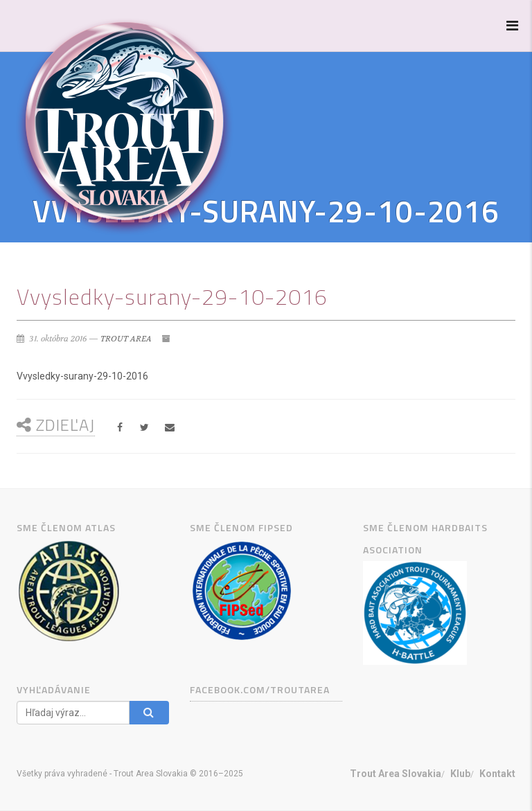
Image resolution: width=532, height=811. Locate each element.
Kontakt (497, 774)
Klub (460, 774)
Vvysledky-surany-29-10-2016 (82, 376)
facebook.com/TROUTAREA (260, 689)
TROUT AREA (126, 339)
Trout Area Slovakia (396, 774)
